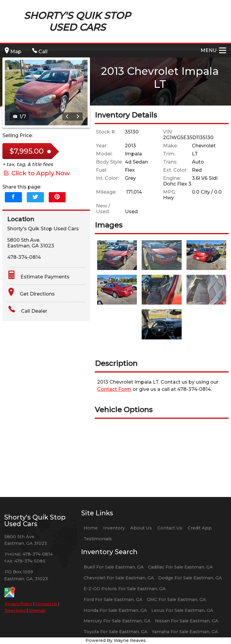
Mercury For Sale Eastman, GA (117, 621)
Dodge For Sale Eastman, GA (190, 578)
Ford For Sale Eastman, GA (113, 600)
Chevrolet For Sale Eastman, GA (119, 578)
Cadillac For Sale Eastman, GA (180, 567)
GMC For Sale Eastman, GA (176, 600)
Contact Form (114, 389)
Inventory (114, 528)
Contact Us (46, 604)
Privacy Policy (18, 604)
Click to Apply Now (36, 173)
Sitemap (37, 610)
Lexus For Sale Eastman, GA (182, 610)
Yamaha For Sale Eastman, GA (185, 632)
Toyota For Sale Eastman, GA (116, 632)
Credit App (200, 528)
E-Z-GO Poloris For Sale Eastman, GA (125, 589)
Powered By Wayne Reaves (116, 640)
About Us (141, 528)
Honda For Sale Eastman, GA (115, 610)
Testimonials (98, 539)
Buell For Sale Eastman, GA (114, 567)
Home (91, 528)
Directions (15, 610)
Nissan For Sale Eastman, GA (187, 621)
